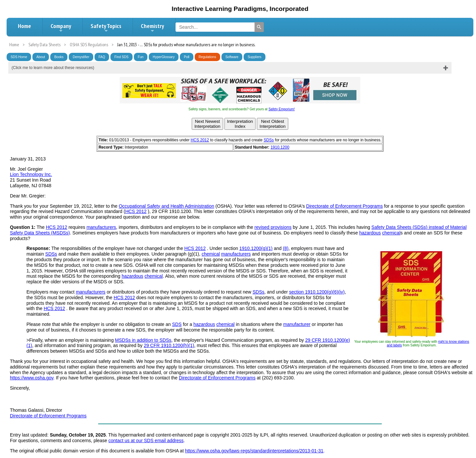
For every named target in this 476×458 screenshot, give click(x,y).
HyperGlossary (164, 57)
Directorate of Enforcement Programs (344, 206)
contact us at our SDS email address (146, 440)
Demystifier (81, 57)
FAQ (102, 57)
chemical (391, 233)
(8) (286, 248)
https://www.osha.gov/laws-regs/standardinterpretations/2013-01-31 (254, 451)
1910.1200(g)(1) (256, 248)
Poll (187, 57)
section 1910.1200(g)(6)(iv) (317, 292)
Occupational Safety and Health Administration (166, 206)
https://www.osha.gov (32, 378)
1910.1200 (280, 147)
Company (61, 28)
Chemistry (152, 28)
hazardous (370, 233)
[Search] (259, 27)
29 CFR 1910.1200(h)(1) (169, 345)
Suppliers (255, 57)
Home (24, 26)
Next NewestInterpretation (207, 124)
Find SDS (121, 57)
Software (232, 57)
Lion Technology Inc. (31, 174)
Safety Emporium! (281, 109)
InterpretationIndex (240, 124)
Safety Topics (106, 28)
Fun (141, 57)
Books (59, 57)
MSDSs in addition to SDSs (143, 340)
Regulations (207, 57)
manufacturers (101, 227)
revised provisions (273, 227)
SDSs (269, 140)
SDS (177, 324)
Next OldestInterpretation (273, 124)
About (41, 57)
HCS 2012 (200, 140)
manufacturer (297, 324)
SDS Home (19, 57)
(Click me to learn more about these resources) (53, 68)
